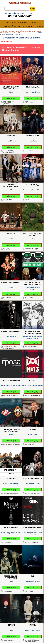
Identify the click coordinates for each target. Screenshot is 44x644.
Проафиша (4, 31)
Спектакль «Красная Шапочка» (33, 235)
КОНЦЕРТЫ (23, 22)
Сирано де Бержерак (11, 283)
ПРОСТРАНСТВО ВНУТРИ (33, 26)
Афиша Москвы (20, 3)
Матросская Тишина (33, 478)
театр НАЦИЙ (30, 151)
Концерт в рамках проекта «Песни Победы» (11, 88)
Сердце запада (33, 185)
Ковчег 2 (11, 625)
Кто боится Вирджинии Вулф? (11, 186)
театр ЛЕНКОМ (8, 542)
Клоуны (33, 625)
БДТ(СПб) (7, 249)
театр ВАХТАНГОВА (32, 347)
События (12, 31)
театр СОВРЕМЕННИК (33, 396)
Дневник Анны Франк (33, 527)
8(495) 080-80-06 (20, 16)
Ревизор (11, 136)
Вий (33, 576)
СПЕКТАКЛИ (11, 22)
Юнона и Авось (11, 527)
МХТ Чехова (29, 102)
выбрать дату (11, 98)
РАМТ (27, 200)
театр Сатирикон (9, 640)
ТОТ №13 (33, 380)
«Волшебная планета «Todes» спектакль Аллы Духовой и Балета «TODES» (21, 32)
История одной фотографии (11, 577)
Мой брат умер (33, 136)
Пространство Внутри (32, 249)
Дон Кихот (33, 429)
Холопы (11, 234)
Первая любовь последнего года (33, 332)
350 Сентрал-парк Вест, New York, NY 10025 (33, 284)
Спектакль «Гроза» (11, 380)
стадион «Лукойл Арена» (12, 444)
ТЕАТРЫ (33, 22)
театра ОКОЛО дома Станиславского (10, 152)
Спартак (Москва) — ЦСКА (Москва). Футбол (11, 430)
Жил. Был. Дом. (33, 87)
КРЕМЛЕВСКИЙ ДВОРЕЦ (11, 26)
